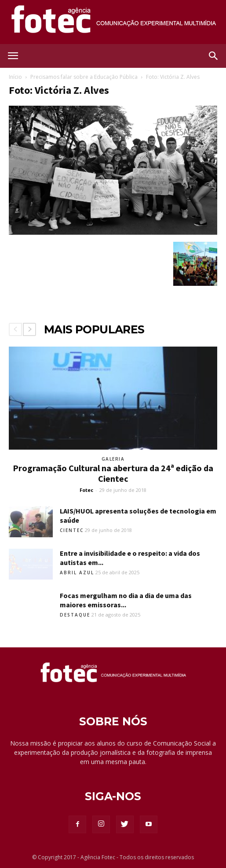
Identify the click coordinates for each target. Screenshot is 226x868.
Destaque (75, 615)
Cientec (72, 530)
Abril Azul (77, 573)
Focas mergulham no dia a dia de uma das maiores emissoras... (126, 600)
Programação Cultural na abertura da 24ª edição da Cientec (113, 473)
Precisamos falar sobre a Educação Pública (84, 77)
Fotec (86, 490)
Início (15, 77)
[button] (214, 56)
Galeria (113, 459)
